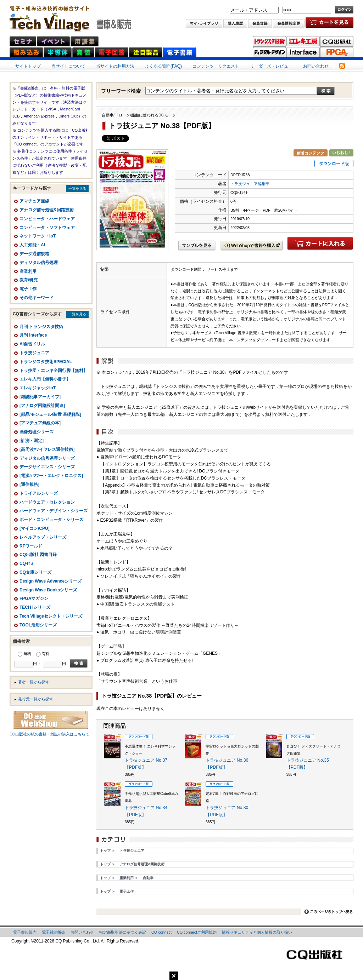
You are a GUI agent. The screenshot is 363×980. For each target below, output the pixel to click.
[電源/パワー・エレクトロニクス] (51, 476)
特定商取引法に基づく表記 (123, 932)
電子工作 (127, 891)
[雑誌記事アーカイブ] (40, 397)
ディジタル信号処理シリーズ (47, 458)
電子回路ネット (112, 52)
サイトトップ (28, 66)
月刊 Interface (33, 335)
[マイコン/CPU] (35, 528)
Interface (303, 52)
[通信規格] (29, 485)
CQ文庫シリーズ (35, 572)
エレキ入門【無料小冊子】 (45, 379)
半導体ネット (58, 52)
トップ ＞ (108, 851)
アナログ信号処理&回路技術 (142, 864)
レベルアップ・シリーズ (43, 537)
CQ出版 (337, 41)
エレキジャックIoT (38, 388)
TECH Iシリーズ (35, 607)
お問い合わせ (316, 66)
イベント (53, 41)
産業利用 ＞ (129, 878)
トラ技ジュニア (132, 851)
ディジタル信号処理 (39, 263)
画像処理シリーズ (37, 432)
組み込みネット (26, 52)
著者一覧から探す (34, 682)
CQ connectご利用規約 (197, 932)
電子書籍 (180, 52)
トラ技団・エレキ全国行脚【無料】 (54, 371)
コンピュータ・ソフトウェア (47, 228)
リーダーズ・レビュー (271, 66)
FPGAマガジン (337, 52)
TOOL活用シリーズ (38, 625)
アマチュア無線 (34, 201)
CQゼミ (27, 563)
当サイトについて (68, 66)
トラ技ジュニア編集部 (250, 184)
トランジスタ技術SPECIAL (46, 362)
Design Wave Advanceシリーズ (51, 581)
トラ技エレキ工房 (303, 41)
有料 (46, 654)
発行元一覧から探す (36, 699)
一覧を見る (77, 188)
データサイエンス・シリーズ (47, 467)
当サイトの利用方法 (115, 66)
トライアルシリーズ (39, 493)
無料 (27, 654)
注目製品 (146, 52)
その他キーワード (37, 298)
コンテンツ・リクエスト (216, 66)
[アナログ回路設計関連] (42, 406)
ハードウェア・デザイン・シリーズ (54, 511)
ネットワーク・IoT (38, 236)
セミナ (23, 41)
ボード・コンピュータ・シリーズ (51, 520)
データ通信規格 (34, 254)
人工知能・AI (32, 245)
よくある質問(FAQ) (163, 66)
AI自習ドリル (32, 344)
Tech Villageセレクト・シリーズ (51, 616)
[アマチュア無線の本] (40, 423)
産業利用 (28, 271)
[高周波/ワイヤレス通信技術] (47, 449)
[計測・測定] (32, 441)
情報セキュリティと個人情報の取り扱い (257, 932)
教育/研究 (29, 280)
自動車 (148, 878)
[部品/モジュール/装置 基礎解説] (50, 414)
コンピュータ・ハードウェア (47, 219)
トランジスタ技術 (269, 41)
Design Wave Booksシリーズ (48, 590)
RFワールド (31, 546)
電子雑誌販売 (54, 932)
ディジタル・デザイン (269, 52)
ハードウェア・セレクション (47, 502)
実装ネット (83, 52)
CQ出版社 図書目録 (38, 555)
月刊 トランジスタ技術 (41, 327)
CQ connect (161, 932)
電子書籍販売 (25, 932)
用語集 (85, 41)
